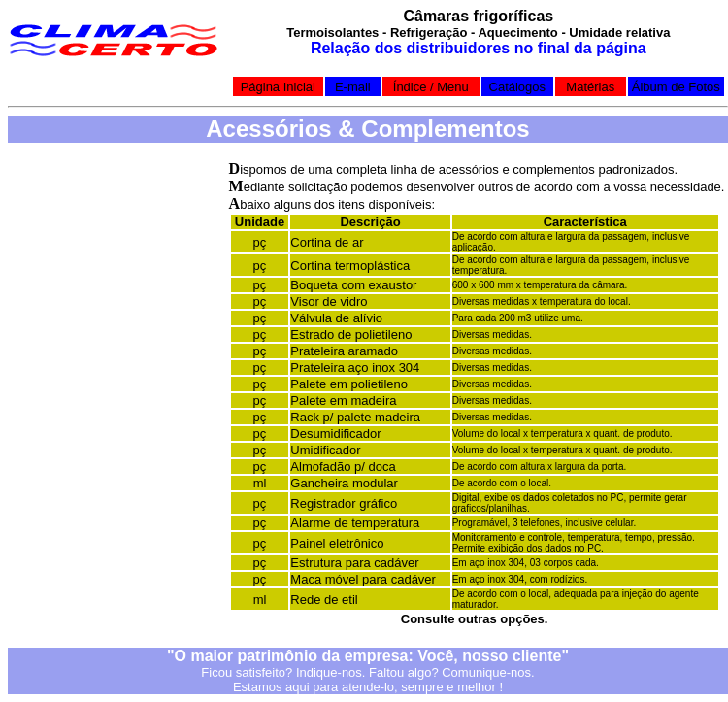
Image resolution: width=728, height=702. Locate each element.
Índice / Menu (431, 87)
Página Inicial (278, 87)
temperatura (385, 523)
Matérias (590, 87)
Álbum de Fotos (676, 87)
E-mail (353, 87)
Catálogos (518, 87)
